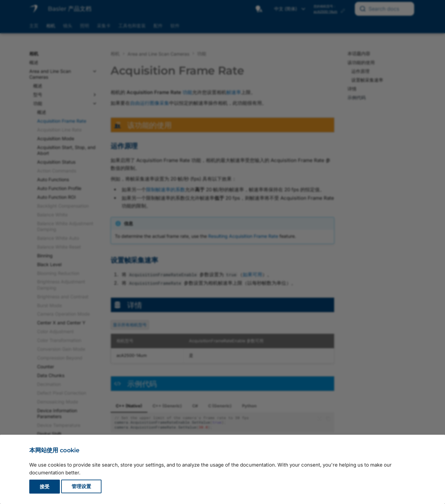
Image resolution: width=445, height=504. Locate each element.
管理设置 (81, 487)
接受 (45, 487)
